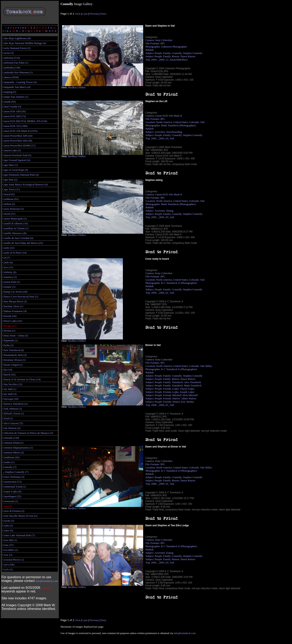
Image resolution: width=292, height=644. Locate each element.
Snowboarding (174, 132)
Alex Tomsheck (192, 382)
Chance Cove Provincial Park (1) (20, 297)
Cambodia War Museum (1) (18, 72)
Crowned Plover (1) (13, 560)
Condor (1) (8, 462)
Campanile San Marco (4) (16, 87)
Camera (150, 40)
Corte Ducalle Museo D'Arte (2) (20, 516)
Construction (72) (12, 482)
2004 (154, 60)
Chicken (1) (9, 331)
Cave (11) (8, 267)
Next (104, 14)
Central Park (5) (11, 282)
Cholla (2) (8, 345)
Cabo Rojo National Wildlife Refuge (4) (24, 43)
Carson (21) (9, 214)
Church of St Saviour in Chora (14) (21, 379)
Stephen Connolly (193, 53)
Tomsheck (177, 382)
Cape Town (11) (11, 189)
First (78, 14)
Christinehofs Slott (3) (14, 355)
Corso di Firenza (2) (13, 511)
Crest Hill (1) (10, 540)
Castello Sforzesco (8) (14, 233)
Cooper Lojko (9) (12, 491)
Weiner (176, 402)
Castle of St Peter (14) (14, 253)
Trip (148, 60)
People (158, 53)
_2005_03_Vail (166, 138)
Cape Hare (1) (10, 165)
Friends (167, 389)
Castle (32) (8, 248)
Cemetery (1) (10, 277)
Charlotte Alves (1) (13, 306)
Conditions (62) (11, 457)
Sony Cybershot (164, 40)
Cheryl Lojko (187, 389)
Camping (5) (9, 92)
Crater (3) (8, 530)
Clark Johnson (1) (12, 409)
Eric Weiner (187, 402)
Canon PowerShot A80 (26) (17, 136)
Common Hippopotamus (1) (18, 448)
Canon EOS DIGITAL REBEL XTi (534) (25, 121)
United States (181, 122)
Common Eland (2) (13, 443)
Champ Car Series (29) (15, 292)
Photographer (153, 47)
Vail (202, 122)
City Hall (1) (9, 389)
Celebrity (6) (9, 272)
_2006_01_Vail (166, 293)
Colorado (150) (11, 438)
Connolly (177, 53)
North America (164, 122)
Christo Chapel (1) (12, 365)
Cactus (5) (8, 53)
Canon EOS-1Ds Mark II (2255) (20, 131)
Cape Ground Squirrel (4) (16, 160)
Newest (47, 588)
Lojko (176, 389)
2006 (154, 293)
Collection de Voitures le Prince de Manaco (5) (28, 433)
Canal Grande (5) (12, 106)
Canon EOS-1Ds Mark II (169, 116)
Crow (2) (7, 555)
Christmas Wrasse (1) (14, 360)
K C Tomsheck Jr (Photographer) (179, 283)
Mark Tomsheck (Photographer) (179, 125)
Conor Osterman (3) (13, 477)
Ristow (176, 56)
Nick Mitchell (190, 395)
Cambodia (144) (11, 68)
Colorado (194, 122)
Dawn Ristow (188, 56)
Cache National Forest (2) (16, 48)
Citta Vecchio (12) (12, 384)
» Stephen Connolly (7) (15, 472)
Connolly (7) (9, 467)
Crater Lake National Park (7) (19, 535)
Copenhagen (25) (12, 496)
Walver (176, 398)
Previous (94, 14)
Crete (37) (8, 545)
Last (85, 14)
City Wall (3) (10, 394)
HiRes (82, 87)
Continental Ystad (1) (14, 487)
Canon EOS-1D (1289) (15, 126)
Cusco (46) (8, 565)
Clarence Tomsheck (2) (15, 404)
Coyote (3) (8, 521)
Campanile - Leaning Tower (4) (19, 82)
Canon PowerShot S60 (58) (17, 141)
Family (167, 53)
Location (150, 122)
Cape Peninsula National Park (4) (20, 175)
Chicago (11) (9, 326)
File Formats (152, 43)
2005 (154, 138)
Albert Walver (189, 398)
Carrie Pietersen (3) (13, 209)
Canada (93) (9, 102)
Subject (149, 53)
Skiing (170, 211)
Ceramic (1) (9, 287)
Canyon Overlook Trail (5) (17, 155)
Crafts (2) (8, 526)
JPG (163, 43)
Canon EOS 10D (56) (14, 111)
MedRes (72, 87)
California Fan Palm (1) (15, 63)
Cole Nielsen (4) (11, 428)
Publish (149, 50)
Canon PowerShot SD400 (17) (19, 145)
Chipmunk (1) (10, 340)
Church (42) (9, 374)
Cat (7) (6, 258)
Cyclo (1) (8, 569)
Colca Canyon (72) (13, 423)
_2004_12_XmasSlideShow (173, 60)
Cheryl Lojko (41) (12, 321)
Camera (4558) (11, 77)
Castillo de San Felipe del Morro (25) (23, 243)
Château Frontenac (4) (14, 311)
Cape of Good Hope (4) (15, 170)
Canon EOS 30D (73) (14, 116)
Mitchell (177, 395)
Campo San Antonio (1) (15, 97)
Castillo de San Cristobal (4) (18, 238)
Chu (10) (7, 370)
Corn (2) (7, 506)
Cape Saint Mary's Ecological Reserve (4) (25, 184)
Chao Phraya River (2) (15, 301)
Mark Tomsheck (193, 385)
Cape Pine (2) (10, 180)
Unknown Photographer (174, 47)
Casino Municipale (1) (15, 219)
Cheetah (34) (9, 316)
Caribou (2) (9, 204)
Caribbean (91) (11, 199)
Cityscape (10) (10, 399)
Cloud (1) (8, 418)
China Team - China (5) (15, 336)
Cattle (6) (8, 262)
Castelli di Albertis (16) (15, 223)
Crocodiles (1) (10, 550)
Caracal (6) (9, 194)
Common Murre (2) (13, 452)
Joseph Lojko (187, 392)
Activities (160, 132)
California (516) (11, 58)
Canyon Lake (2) (12, 150)
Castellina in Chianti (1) (15, 228)
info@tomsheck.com (47, 581)
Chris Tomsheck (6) (13, 350)
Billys (209, 366)
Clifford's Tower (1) (13, 413)
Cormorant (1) (10, 501)
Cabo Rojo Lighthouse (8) (17, 38)
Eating (170, 553)
